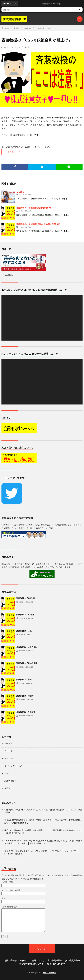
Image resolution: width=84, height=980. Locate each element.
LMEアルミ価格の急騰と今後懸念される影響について (27, 830)
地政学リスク (10, 781)
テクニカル (9, 758)
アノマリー (9, 751)
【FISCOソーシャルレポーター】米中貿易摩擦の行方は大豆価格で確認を (36, 841)
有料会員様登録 (55, 960)
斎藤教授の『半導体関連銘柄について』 (35, 208)
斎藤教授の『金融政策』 (27, 712)
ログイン (11, 152)
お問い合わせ (10, 960)
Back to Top (42, 949)
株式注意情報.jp (50, 973)
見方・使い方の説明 (56, 964)
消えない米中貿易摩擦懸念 (16, 820)
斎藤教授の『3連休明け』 (27, 598)
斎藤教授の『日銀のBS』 (27, 647)
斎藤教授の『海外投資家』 (28, 663)
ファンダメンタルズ (13, 766)
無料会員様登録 (73, 960)
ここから (20, 192)
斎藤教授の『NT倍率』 (26, 614)
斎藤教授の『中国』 (25, 679)
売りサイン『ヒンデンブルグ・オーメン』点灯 (25, 851)
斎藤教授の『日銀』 (25, 631)
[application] (42, 318)
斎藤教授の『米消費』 (26, 696)
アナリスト (9, 744)
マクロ (7, 773)
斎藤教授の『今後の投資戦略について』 (22, 810)
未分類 (27, 47)
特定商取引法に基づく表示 (31, 964)
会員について (38, 960)
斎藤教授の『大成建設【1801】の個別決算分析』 (39, 224)
